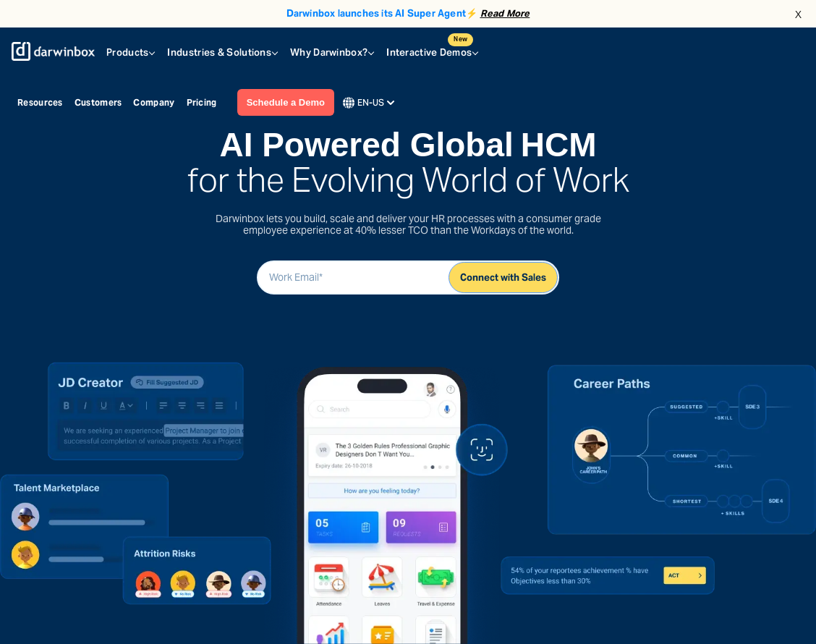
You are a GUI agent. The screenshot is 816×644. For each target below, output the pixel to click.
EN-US (369, 103)
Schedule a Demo (286, 102)
